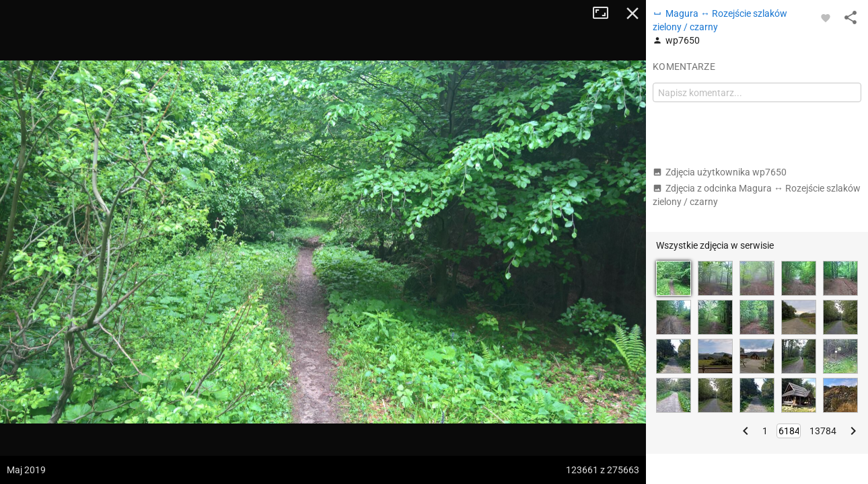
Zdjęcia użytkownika (720, 172)
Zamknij (632, 13)
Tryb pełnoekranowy (606, 13)
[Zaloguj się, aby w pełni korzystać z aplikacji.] (826, 17)
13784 (823, 431)
